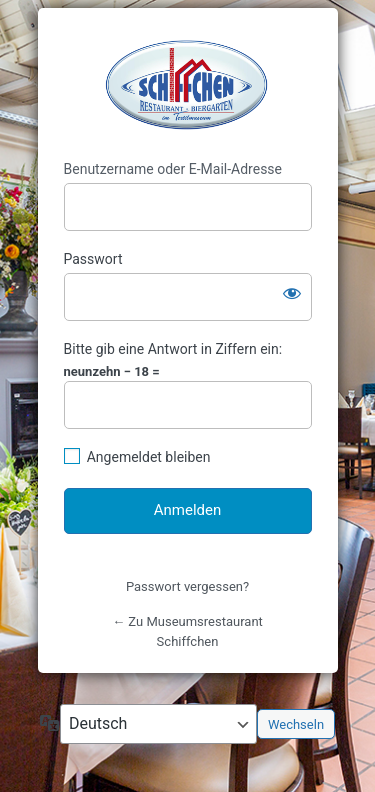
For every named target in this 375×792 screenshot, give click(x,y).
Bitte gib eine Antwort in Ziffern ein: (173, 349)
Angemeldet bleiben (149, 457)
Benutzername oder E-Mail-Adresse (173, 169)
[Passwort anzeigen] (292, 293)
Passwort (93, 259)
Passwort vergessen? (187, 586)
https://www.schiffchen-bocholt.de (188, 84)
